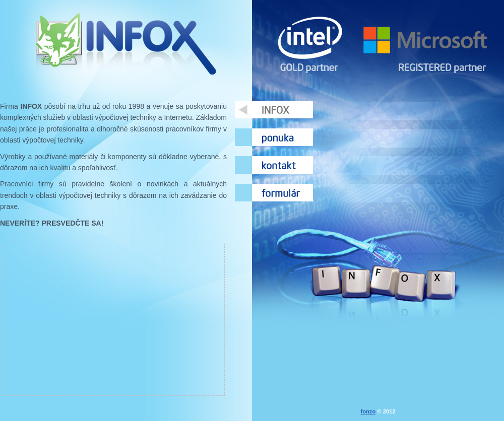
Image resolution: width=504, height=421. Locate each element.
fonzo (368, 411)
